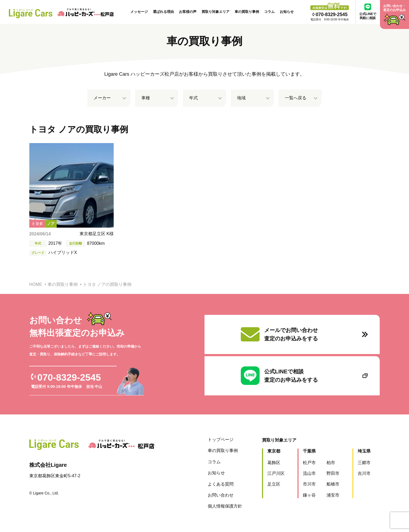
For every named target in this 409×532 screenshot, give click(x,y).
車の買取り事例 (247, 12)
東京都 (271, 449)
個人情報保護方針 (222, 504)
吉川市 (361, 472)
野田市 (330, 472)
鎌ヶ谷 (306, 493)
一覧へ (296, 98)
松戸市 (306, 461)
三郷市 (361, 461)
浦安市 (330, 493)
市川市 (306, 482)
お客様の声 (188, 12)
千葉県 (306, 449)
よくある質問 (217, 482)
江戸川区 (273, 472)
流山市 (306, 472)
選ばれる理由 (163, 12)
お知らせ (287, 12)
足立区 (271, 482)
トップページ (217, 438)
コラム (269, 12)
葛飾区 (271, 461)
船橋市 (330, 482)
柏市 (328, 461)
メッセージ (139, 12)
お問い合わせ (217, 493)
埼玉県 (361, 449)
